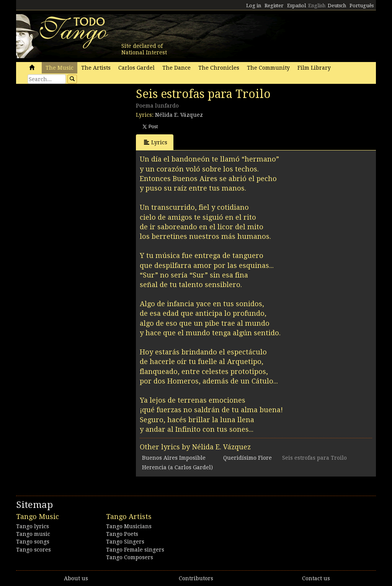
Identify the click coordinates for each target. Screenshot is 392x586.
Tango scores (33, 550)
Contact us (316, 578)
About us (76, 578)
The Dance (176, 68)
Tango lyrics (33, 526)
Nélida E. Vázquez (179, 115)
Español (296, 6)
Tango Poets (122, 534)
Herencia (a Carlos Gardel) (177, 467)
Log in (254, 6)
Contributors (196, 578)
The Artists (96, 68)
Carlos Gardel (136, 68)
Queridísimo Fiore (247, 458)
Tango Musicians (129, 526)
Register (274, 6)
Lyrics (156, 142)
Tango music (33, 534)
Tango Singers (125, 542)
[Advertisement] (73, 140)
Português (362, 6)
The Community (268, 68)
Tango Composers (130, 557)
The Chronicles (219, 68)
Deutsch (337, 6)
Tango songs (33, 542)
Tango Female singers (135, 550)
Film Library (314, 68)
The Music (60, 68)
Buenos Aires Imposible (174, 458)
